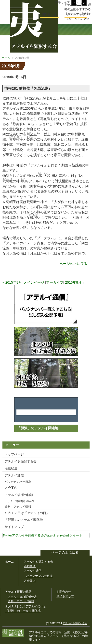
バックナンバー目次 (18, 482)
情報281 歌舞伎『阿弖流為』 (28, 88)
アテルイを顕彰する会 (21, 461)
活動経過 (11, 468)
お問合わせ (49, 14)
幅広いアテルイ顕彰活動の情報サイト (34, 26)
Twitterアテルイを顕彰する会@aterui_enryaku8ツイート (42, 535)
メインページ (34, 282)
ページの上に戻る (73, 264)
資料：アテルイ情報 (18, 507)
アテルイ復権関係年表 (19, 501)
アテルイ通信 (14, 475)
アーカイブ (55, 282)
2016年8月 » (75, 282)
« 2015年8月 (12, 282)
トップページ (14, 454)
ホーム (9, 562)
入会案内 (11, 488)
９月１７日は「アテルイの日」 (27, 513)
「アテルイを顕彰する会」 (61, 636)
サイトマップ (14, 527)
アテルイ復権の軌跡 (19, 495)
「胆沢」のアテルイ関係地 (24, 520)
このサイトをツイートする (86, 544)
